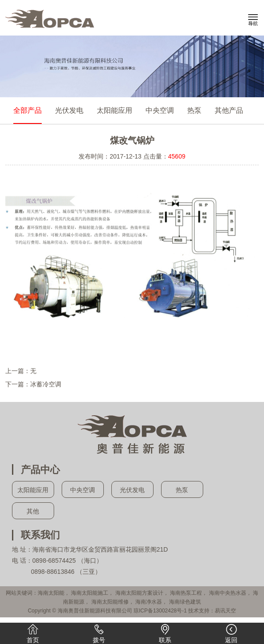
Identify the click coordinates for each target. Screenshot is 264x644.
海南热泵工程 (186, 593)
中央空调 (160, 110)
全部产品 (28, 110)
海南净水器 (149, 602)
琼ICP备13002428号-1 (160, 611)
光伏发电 (69, 110)
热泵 (194, 110)
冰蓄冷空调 (46, 384)
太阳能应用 (114, 110)
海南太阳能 (51, 593)
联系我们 (40, 535)
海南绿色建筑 (185, 602)
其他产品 (229, 110)
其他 (33, 511)
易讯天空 (225, 611)
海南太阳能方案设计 (139, 593)
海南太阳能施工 (90, 593)
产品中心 (40, 470)
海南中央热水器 (228, 593)
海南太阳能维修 (110, 602)
